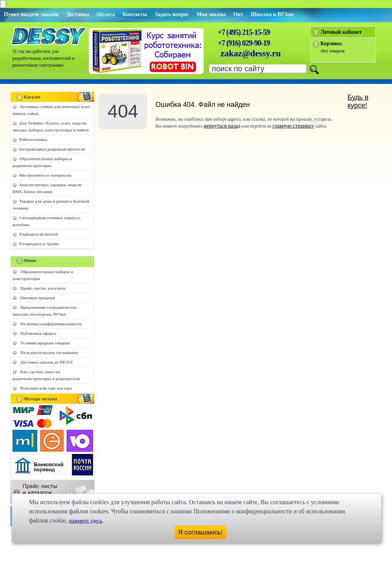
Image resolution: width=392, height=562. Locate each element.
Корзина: (332, 43)
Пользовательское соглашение (49, 352)
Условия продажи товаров (45, 343)
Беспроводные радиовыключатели (52, 149)
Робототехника (33, 139)
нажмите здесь (86, 521)
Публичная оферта (38, 333)
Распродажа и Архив (39, 244)
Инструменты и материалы (45, 175)
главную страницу (293, 126)
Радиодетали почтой (38, 234)
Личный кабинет (341, 32)
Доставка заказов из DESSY (47, 362)
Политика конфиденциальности (51, 324)
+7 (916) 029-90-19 (243, 43)
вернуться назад (222, 126)
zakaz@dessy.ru (251, 53)
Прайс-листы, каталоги (43, 288)
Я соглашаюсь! (200, 532)
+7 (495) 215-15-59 (243, 32)
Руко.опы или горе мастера (46, 388)
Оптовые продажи (38, 298)
